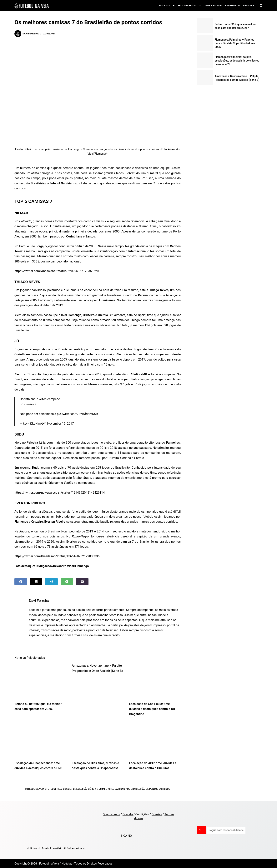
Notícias (164, 5)
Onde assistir (213, 5)
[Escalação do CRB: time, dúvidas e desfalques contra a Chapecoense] (98, 740)
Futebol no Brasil (188, 6)
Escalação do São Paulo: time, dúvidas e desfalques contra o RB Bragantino (152, 709)
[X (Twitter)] (36, 582)
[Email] (82, 582)
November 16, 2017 (60, 424)
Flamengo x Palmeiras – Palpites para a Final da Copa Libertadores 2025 (235, 43)
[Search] (261, 6)
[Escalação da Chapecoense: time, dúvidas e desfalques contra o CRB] (40, 740)
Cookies (157, 814)
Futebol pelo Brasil (59, 789)
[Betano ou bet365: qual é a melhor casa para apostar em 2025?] (40, 680)
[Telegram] (51, 582)
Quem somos (111, 814)
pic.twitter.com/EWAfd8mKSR (77, 414)
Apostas (249, 5)
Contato (128, 814)
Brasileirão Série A (85, 789)
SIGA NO (127, 836)
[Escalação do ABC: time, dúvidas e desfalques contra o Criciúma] (155, 740)
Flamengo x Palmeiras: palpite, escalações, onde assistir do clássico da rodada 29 (237, 61)
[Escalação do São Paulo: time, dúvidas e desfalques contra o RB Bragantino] (155, 680)
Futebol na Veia (35, 789)
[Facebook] (21, 582)
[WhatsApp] (67, 582)
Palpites (233, 6)
